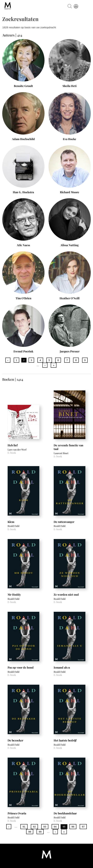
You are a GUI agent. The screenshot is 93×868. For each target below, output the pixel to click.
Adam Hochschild (23, 139)
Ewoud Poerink (23, 351)
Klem (11, 522)
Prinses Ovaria (17, 813)
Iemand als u (62, 667)
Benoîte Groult (23, 86)
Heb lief (13, 445)
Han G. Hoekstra (23, 192)
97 (83, 827)
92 (34, 827)
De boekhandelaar (65, 813)
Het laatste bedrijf (65, 740)
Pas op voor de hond (21, 667)
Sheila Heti (70, 86)
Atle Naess (23, 245)
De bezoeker (15, 740)
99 (40, 832)
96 (73, 827)
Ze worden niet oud (66, 594)
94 (55, 827)
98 (30, 832)
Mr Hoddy (14, 594)
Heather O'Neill (70, 298)
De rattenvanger (64, 522)
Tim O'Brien (23, 298)
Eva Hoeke (70, 139)
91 (24, 827)
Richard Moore (70, 192)
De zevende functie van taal (68, 447)
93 (45, 827)
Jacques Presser (70, 351)
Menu (86, 7)
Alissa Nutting (70, 245)
